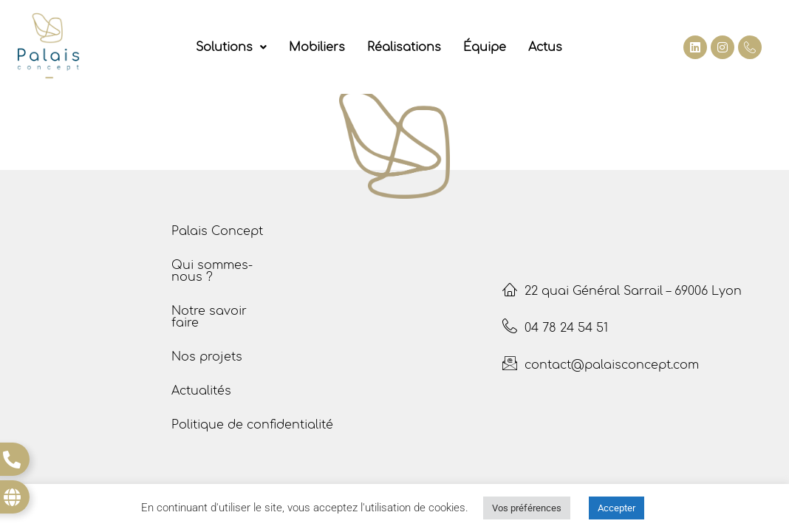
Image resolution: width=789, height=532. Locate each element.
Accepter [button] (616, 508)
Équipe (485, 47)
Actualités (201, 391)
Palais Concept (217, 231)
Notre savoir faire (209, 317)
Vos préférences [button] (527, 508)
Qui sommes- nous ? (212, 271)
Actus (545, 47)
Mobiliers (317, 47)
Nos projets (207, 357)
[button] (231, 47)
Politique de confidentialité (252, 425)
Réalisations (404, 47)
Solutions (231, 47)
